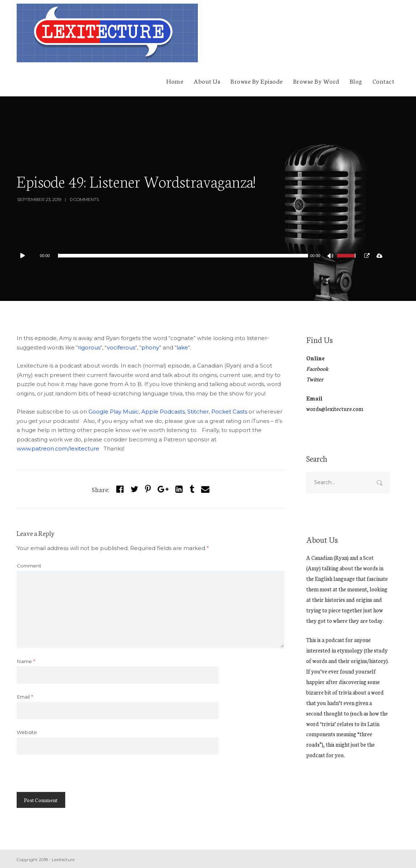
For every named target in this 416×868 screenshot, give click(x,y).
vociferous (121, 347)
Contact (384, 81)
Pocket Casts (229, 412)
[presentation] (72, 778)
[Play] (26, 256)
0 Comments (84, 199)
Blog (356, 81)
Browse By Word (316, 81)
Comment (29, 566)
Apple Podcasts (163, 412)
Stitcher (198, 412)
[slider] (183, 256)
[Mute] (331, 257)
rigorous (89, 347)
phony (150, 347)
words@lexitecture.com (335, 409)
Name (26, 661)
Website (27, 732)
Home (175, 81)
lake (182, 347)
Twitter (315, 379)
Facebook (317, 368)
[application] (189, 256)
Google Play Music (114, 412)
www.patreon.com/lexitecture (58, 448)
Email (25, 697)
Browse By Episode (257, 81)
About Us (207, 81)
